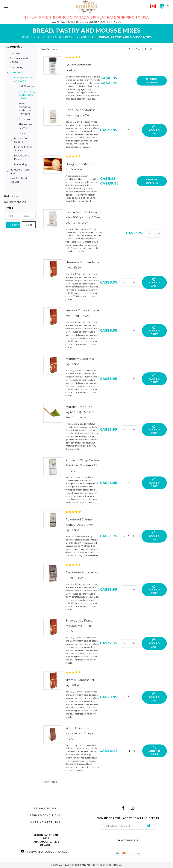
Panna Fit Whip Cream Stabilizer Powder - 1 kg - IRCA (83, 465)
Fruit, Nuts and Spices (23, 149)
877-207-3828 (130, 840)
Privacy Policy (45, 808)
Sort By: (134, 49)
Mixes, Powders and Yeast (24, 79)
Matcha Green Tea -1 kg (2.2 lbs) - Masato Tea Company (81, 412)
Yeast (22, 133)
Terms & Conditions (45, 815)
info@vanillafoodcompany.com (47, 852)
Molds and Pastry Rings (20, 171)
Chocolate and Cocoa (19, 60)
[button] (21, 208)
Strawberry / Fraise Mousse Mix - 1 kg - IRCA (79, 626)
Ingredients (16, 72)
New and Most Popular (18, 180)
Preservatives (27, 119)
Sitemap (118, 865)
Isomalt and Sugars (21, 140)
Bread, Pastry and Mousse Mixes (27, 95)
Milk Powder (26, 86)
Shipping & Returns (45, 822)
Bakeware (16, 53)
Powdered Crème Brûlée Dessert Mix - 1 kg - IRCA (82, 525)
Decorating (16, 67)
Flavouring (21, 164)
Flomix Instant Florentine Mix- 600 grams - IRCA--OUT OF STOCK (84, 217)
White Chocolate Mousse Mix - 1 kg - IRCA (79, 733)
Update (14, 225)
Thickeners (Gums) (26, 126)
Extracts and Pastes (22, 157)
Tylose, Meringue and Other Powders (25, 109)
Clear (29, 225)
